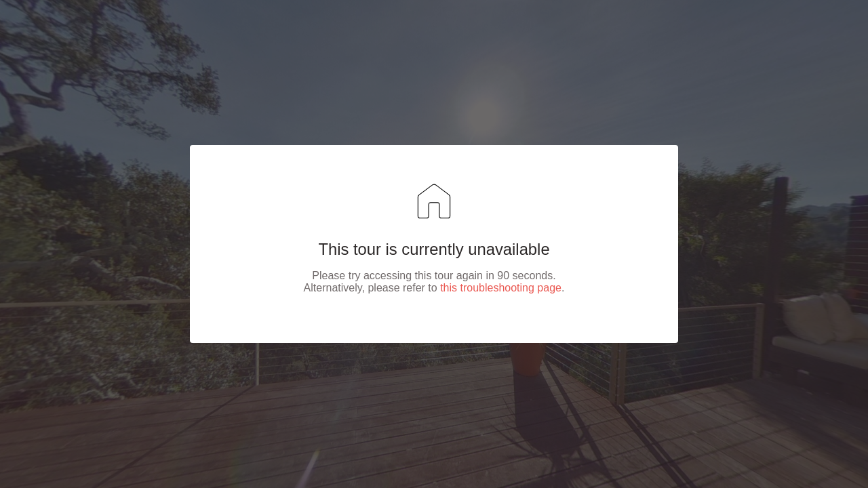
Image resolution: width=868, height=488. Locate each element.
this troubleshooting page (501, 288)
